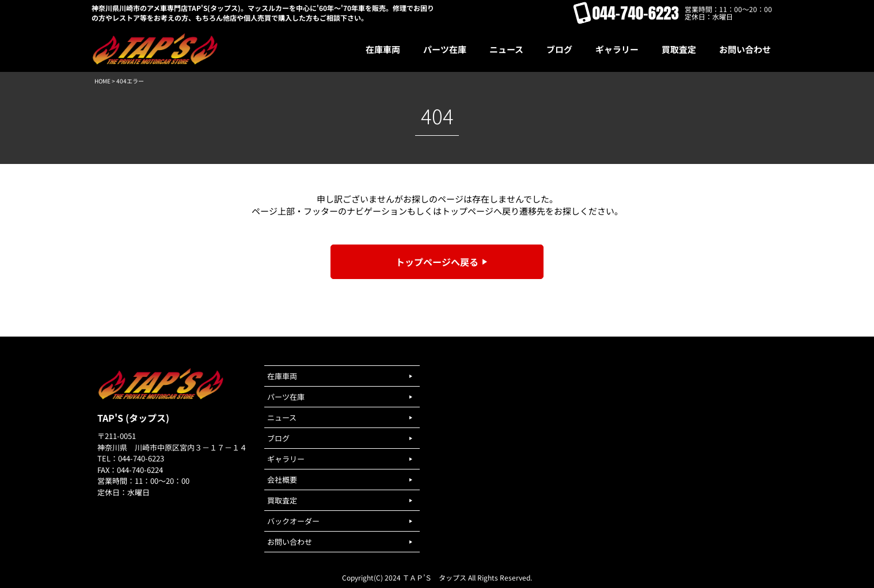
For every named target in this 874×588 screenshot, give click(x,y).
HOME (102, 81)
